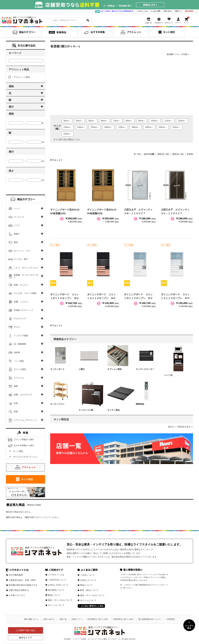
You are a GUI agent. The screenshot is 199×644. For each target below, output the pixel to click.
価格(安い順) (163, 154)
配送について (54, 595)
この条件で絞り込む (26, 630)
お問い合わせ (168, 11)
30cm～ (67, 121)
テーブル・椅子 (21, 259)
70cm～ (117, 121)
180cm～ (136, 127)
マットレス (19, 217)
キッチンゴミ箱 (86, 410)
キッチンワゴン (57, 404)
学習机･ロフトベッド (23, 310)
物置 (16, 386)
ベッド (17, 209)
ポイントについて (56, 605)
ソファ (17, 225)
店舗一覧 (63, 619)
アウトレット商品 (19, 77)
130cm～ (68, 127)
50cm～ (92, 121)
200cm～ (163, 127)
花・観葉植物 (20, 344)
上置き (82, 369)
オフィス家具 (20, 369)
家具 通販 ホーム (31, 619)
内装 (16, 412)
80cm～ (129, 121)
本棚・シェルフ (21, 302)
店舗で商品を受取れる (19, 590)
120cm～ (182, 121)
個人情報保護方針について (150, 619)
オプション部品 (114, 369)
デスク (17, 327)
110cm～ (168, 121)
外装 (16, 403)
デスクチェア (20, 319)
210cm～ (176, 127)
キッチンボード (57, 369)
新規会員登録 (189, 11)
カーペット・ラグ (22, 251)
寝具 (16, 242)
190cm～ (149, 127)
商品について (86, 585)
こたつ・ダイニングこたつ (26, 268)
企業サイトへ (77, 619)
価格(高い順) (178, 154)
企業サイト (178, 11)
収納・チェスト (21, 285)
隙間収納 (140, 404)
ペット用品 (19, 361)
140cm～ (81, 127)
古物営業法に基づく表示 (123, 619)
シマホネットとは (142, 11)
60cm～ (104, 121)
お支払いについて (88, 580)
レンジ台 (169, 375)
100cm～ (155, 121)
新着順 (190, 154)
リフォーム (19, 378)
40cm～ (79, 121)
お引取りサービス (17, 595)
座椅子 (17, 234)
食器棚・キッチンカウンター (26, 276)
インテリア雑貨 (21, 336)
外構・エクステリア (23, 395)
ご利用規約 (170, 619)
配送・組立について (89, 590)
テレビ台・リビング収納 (25, 293)
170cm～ (122, 127)
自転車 (17, 352)
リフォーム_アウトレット (26, 420)
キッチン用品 (113, 410)
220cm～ (68, 134)
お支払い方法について (58, 585)
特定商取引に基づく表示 (98, 619)
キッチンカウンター (145, 369)
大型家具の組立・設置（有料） (23, 580)
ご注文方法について (57, 580)
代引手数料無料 (16, 575)
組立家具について (56, 590)
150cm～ (95, 127)
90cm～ (142, 121)
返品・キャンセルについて (60, 600)
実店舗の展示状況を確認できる (23, 585)
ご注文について (87, 575)
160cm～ (108, 127)
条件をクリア (26, 638)
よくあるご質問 (155, 11)
